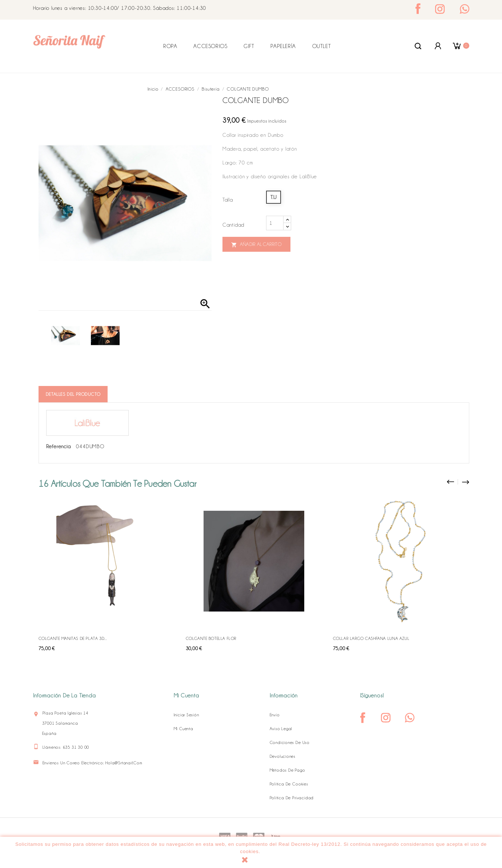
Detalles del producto (73, 394)
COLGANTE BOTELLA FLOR (211, 638)
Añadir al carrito (256, 245)
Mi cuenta (184, 729)
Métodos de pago (288, 770)
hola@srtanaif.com (124, 763)
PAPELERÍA (283, 46)
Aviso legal (281, 729)
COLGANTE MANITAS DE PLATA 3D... (73, 638)
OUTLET (322, 46)
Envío (275, 715)
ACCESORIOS (210, 46)
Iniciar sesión (186, 715)
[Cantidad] (275, 223)
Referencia (59, 446)
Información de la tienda (65, 696)
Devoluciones (283, 756)
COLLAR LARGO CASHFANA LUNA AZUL (371, 638)
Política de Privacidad (292, 798)
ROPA (170, 46)
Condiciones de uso (290, 742)
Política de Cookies (289, 784)
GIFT (249, 46)
